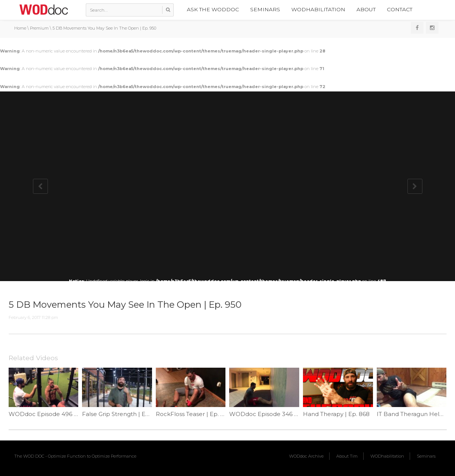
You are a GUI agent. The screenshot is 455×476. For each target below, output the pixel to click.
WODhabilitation (318, 9)
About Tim (347, 456)
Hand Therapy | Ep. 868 (336, 414)
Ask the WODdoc (213, 9)
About (366, 9)
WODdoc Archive (306, 456)
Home (20, 28)
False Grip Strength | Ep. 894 (123, 414)
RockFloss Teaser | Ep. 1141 (193, 414)
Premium (39, 28)
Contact (400, 9)
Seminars (265, 9)
